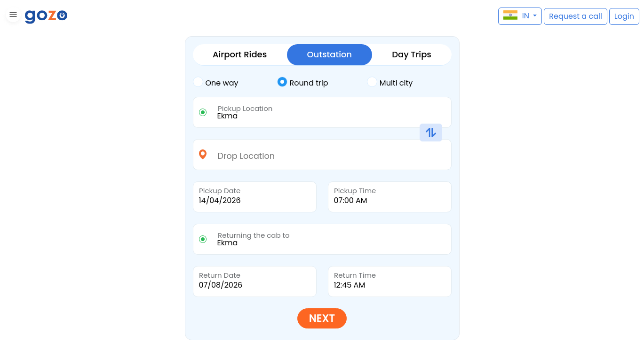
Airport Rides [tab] (240, 54)
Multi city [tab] (390, 82)
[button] (12, 16)
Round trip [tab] (303, 82)
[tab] (235, 83)
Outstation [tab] (329, 54)
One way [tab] (216, 82)
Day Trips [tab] (412, 54)
